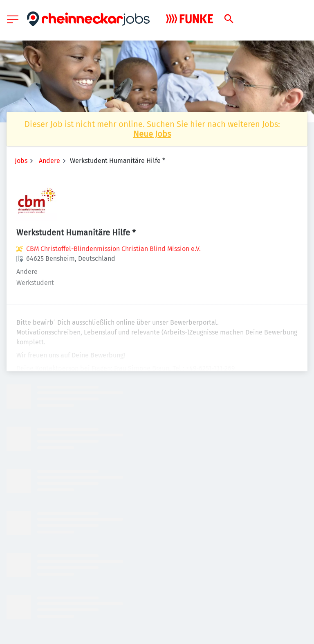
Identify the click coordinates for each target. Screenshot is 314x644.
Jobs (21, 161)
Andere (49, 161)
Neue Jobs (152, 134)
